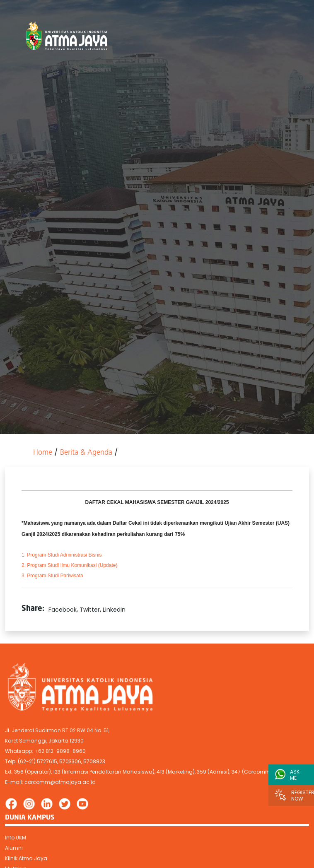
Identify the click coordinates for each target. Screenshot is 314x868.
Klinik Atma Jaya (26, 858)
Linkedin (114, 610)
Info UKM (16, 838)
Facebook (63, 610)
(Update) (69, 565)
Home (43, 453)
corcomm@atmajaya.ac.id (60, 782)
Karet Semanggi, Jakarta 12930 (44, 741)
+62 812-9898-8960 (60, 751)
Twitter (90, 610)
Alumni (14, 848)
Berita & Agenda (86, 453)
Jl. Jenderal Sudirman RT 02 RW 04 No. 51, (57, 730)
